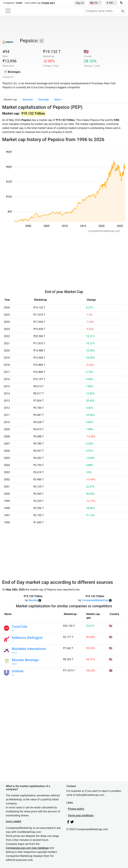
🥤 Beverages (12, 72)
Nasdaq (33, 600)
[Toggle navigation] (8, 11)
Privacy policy (76, 809)
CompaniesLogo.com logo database (27, 848)
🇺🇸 (94, 3)
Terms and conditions (81, 815)
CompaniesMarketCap (95, 600)
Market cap (10, 100)
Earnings (43, 100)
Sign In (80, 3)
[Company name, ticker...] (104, 11)
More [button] (57, 100)
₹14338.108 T (48, 3)
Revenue (28, 100)
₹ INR (110, 3)
